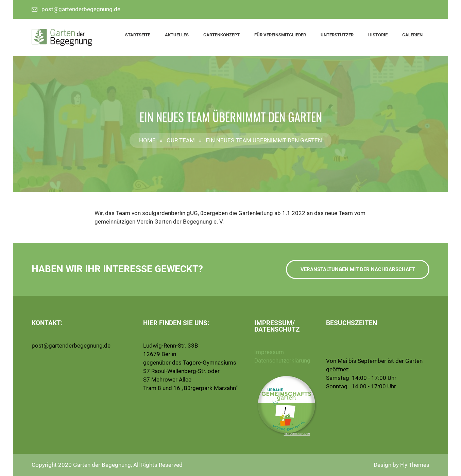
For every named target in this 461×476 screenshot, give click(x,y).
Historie (378, 35)
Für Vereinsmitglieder (280, 35)
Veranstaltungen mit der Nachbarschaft (358, 269)
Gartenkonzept (221, 35)
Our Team (181, 140)
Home (147, 140)
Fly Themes (415, 465)
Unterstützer (337, 35)
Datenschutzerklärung (282, 360)
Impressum (269, 352)
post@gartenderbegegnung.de (81, 9)
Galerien (412, 35)
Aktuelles (177, 35)
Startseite (138, 35)
